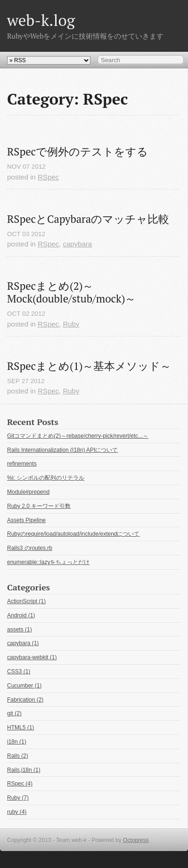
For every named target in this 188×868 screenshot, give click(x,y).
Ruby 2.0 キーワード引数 (39, 506)
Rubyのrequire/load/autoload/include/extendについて (74, 534)
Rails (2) (18, 756)
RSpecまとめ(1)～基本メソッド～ (89, 366)
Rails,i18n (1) (24, 770)
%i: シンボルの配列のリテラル (46, 478)
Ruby (71, 324)
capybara (77, 244)
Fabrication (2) (25, 700)
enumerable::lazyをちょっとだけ (48, 562)
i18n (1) (17, 742)
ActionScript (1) (26, 601)
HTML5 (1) (20, 728)
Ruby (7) (18, 798)
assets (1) (20, 630)
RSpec (48, 177)
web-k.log (41, 20)
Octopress (136, 840)
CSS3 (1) (19, 671)
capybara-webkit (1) (32, 657)
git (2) (14, 713)
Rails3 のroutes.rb (30, 548)
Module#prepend (28, 492)
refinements (22, 464)
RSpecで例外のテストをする (78, 151)
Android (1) (21, 615)
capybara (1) (23, 643)
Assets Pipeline (26, 520)
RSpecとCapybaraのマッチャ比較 (88, 219)
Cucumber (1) (24, 686)
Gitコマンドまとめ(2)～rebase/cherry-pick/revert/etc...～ (78, 436)
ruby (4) (17, 812)
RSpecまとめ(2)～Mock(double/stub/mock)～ (71, 292)
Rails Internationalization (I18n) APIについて (62, 450)
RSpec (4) (20, 784)
